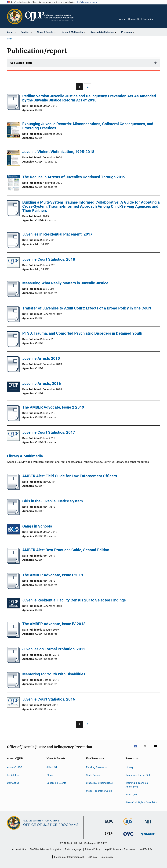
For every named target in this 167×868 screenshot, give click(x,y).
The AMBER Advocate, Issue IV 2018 (54, 624)
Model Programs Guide (99, 791)
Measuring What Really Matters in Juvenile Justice (65, 283)
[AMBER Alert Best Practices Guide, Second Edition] (13, 563)
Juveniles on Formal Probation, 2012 (54, 649)
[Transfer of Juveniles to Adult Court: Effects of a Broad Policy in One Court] (13, 321)
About (122, 19)
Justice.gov (107, 857)
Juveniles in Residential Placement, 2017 (57, 234)
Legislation (13, 775)
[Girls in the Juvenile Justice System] (13, 514)
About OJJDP (15, 767)
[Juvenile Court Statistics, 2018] (13, 263)
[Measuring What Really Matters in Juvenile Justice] (13, 296)
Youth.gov (131, 794)
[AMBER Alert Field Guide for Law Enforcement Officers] (13, 489)
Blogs (50, 775)
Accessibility (19, 849)
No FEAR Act (146, 849)
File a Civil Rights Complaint (141, 802)
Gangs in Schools (37, 526)
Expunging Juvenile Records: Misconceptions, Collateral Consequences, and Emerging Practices (88, 126)
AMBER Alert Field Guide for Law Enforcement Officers (70, 476)
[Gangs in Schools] (13, 530)
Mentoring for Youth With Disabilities (54, 674)
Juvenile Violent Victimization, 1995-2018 (58, 152)
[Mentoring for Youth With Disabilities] (13, 687)
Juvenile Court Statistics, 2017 (49, 432)
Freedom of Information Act (69, 857)
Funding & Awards (96, 767)
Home (10, 39)
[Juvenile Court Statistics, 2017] (13, 436)
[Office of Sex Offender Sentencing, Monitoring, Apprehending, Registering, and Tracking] (148, 836)
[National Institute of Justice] (148, 824)
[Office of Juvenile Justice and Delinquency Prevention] (109, 837)
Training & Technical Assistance (137, 785)
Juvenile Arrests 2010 (41, 358)
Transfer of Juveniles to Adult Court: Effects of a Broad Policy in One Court (87, 308)
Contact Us (134, 19)
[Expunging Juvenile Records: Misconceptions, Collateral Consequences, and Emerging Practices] (13, 130)
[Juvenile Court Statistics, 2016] (13, 703)
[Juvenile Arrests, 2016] (13, 387)
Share (160, 21)
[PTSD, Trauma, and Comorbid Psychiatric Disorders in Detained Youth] (13, 346)
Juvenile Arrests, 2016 (42, 384)
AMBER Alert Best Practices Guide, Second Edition (66, 550)
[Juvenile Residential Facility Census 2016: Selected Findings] (13, 604)
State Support (94, 775)
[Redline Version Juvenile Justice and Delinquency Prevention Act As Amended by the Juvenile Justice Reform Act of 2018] (13, 109)
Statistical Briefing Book (100, 783)
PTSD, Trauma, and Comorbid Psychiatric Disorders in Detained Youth (82, 333)
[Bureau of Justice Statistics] (129, 826)
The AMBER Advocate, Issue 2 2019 (53, 407)
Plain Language (73, 849)
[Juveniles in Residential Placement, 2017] (13, 247)
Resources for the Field (138, 775)
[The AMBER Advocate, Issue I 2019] (13, 588)
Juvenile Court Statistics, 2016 (49, 699)
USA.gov (92, 857)
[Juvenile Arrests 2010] (13, 371)
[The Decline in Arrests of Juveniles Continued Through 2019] (13, 184)
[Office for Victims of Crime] (128, 836)
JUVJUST (52, 767)
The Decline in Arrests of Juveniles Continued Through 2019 (74, 177)
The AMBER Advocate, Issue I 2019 (53, 575)
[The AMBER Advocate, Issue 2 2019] (13, 420)
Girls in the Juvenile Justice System (53, 501)
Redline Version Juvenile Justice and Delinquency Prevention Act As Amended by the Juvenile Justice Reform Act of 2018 (89, 98)
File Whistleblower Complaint (45, 849)
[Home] (49, 16)
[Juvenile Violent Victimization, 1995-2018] (13, 158)
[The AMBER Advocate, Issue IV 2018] (13, 637)
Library (129, 767)
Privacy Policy (93, 849)
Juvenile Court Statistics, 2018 (49, 259)
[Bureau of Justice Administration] (109, 824)
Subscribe (148, 19)
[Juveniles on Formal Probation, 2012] (13, 662)
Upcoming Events (56, 783)
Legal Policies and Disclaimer (120, 849)
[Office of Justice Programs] (15, 16)
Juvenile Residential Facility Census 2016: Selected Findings (74, 600)
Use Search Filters (21, 63)
